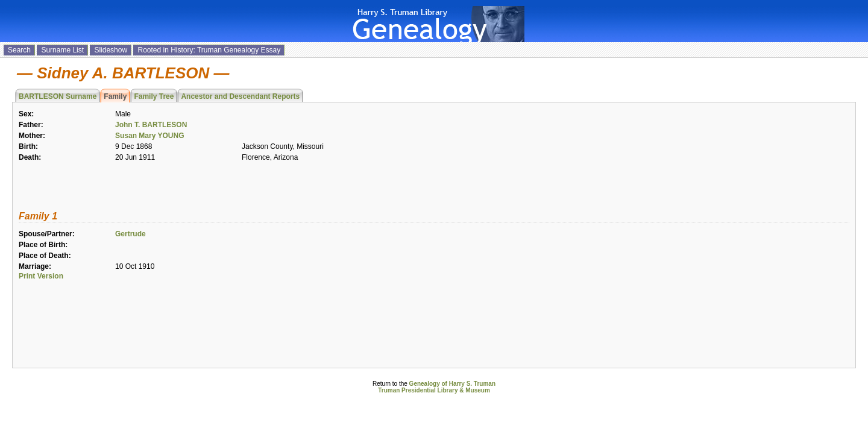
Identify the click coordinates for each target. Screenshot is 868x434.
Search (19, 50)
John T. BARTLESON (151, 125)
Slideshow (111, 50)
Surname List (62, 50)
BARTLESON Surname (58, 96)
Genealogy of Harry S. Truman (452, 384)
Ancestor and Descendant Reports (240, 96)
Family (115, 96)
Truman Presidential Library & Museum (434, 390)
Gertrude (131, 234)
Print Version (41, 276)
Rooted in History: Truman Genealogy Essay (209, 50)
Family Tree (154, 96)
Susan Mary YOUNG (149, 136)
